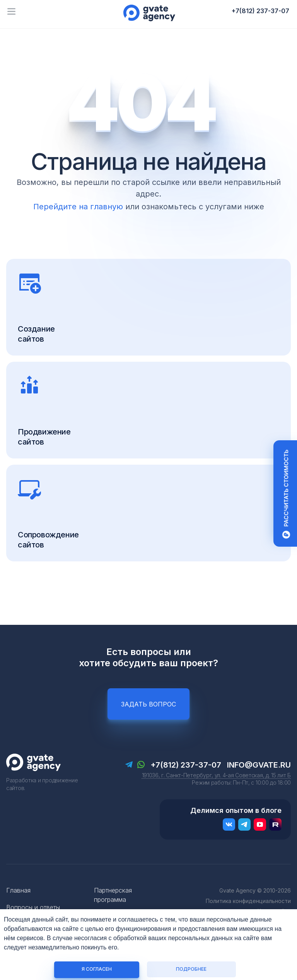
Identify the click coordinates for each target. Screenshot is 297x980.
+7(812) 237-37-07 (260, 11)
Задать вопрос (148, 704)
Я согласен (97, 969)
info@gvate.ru (259, 765)
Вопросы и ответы (33, 907)
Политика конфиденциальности (248, 901)
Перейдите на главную (78, 207)
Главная (18, 890)
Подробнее (191, 969)
